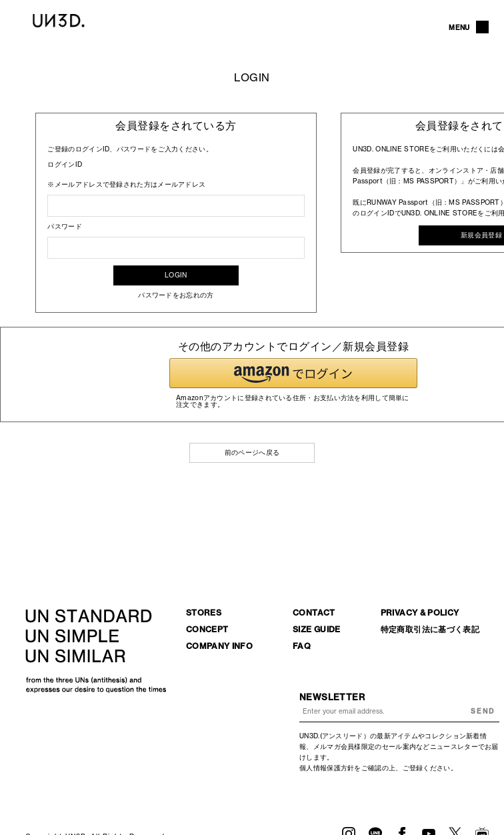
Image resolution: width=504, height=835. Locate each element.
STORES (204, 613)
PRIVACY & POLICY (420, 613)
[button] (293, 373)
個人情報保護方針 (327, 768)
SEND (483, 711)
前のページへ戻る (252, 453)
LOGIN (176, 275)
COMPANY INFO (219, 646)
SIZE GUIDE (317, 629)
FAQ (302, 646)
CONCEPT (207, 629)
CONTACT (314, 613)
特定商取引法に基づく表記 (430, 629)
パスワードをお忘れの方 (176, 295)
